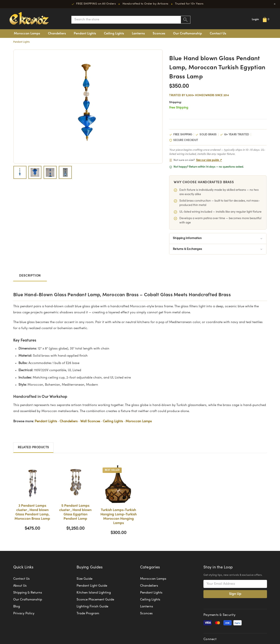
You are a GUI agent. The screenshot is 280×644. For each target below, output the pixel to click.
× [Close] (275, 4)
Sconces (159, 34)
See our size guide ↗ (209, 160)
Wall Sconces (90, 421)
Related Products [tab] (33, 447)
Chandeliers (57, 34)
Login (255, 19)
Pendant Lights (85, 34)
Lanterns (138, 34)
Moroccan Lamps (27, 34)
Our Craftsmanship (187, 34)
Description (30, 276)
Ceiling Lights (114, 34)
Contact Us (218, 34)
